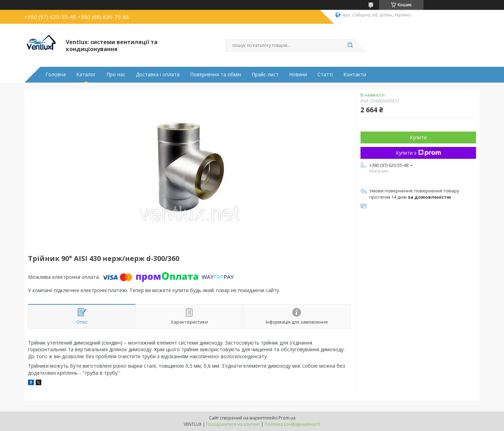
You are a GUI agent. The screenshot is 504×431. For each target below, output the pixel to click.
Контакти (355, 75)
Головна (56, 75)
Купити (418, 137)
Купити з (418, 153)
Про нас (116, 75)
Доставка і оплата (158, 75)
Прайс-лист (265, 75)
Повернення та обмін (216, 75)
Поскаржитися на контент (233, 424)
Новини (298, 75)
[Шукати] (350, 45)
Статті (325, 75)
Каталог (86, 75)
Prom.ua (287, 418)
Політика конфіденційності (292, 424)
